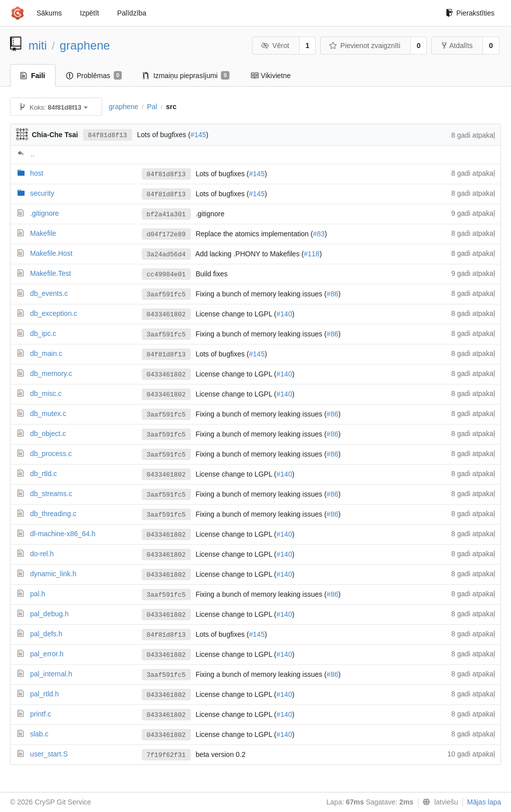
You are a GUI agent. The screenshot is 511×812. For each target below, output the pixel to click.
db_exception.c (54, 313)
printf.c (41, 714)
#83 (319, 234)
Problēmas (94, 76)
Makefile (43, 233)
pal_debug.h (49, 614)
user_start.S (49, 754)
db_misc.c (46, 393)
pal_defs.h (46, 634)
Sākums (49, 13)
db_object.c (48, 434)
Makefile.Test (51, 273)
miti (38, 45)
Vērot (275, 46)
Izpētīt (90, 13)
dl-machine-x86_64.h (63, 534)
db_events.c (49, 293)
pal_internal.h (51, 674)
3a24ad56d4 (166, 255)
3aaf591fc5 (166, 295)
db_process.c (51, 454)
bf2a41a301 (166, 215)
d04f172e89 (166, 235)
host (37, 173)
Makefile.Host (51, 253)
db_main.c (46, 353)
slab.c (39, 734)
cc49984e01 (166, 275)
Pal (152, 107)
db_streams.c (51, 494)
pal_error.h (47, 654)
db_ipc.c (43, 333)
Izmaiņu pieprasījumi (186, 76)
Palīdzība (132, 13)
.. (33, 154)
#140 (284, 314)
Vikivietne (271, 76)
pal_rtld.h (45, 694)
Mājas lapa (484, 802)
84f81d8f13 (108, 135)
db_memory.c (51, 373)
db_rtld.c (44, 474)
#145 (198, 135)
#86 (332, 294)
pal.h (38, 594)
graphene (85, 45)
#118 (311, 254)
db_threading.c (53, 514)
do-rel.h (42, 554)
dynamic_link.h (53, 574)
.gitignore (45, 213)
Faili (33, 76)
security (42, 193)
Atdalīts (457, 46)
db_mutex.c (48, 414)
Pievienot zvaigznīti (365, 46)
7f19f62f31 (166, 755)
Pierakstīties (470, 13)
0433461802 (166, 315)
